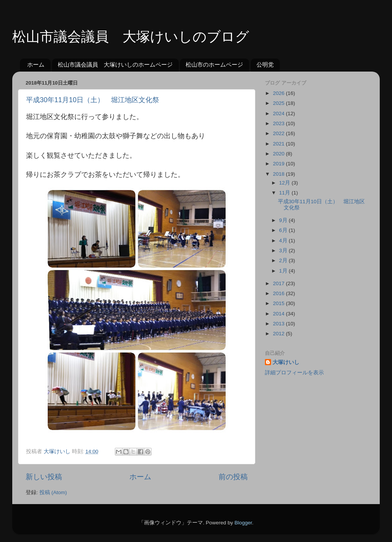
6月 (284, 230)
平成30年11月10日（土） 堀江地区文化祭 (93, 100)
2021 (279, 144)
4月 (284, 241)
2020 (279, 154)
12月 (285, 183)
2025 (279, 103)
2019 (279, 164)
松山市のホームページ (214, 64)
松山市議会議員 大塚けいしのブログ (131, 37)
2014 (279, 314)
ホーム (36, 64)
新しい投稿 (44, 477)
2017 (279, 283)
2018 (279, 174)
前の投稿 (233, 477)
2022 (279, 133)
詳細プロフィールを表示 (294, 373)
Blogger (243, 523)
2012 (279, 334)
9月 (284, 220)
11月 (285, 193)
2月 (284, 260)
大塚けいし (286, 362)
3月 (284, 251)
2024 (279, 113)
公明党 (265, 64)
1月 (284, 271)
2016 (279, 293)
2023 (279, 123)
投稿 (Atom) (53, 492)
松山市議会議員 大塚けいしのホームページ (115, 64)
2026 (279, 93)
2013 (279, 324)
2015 (279, 303)
